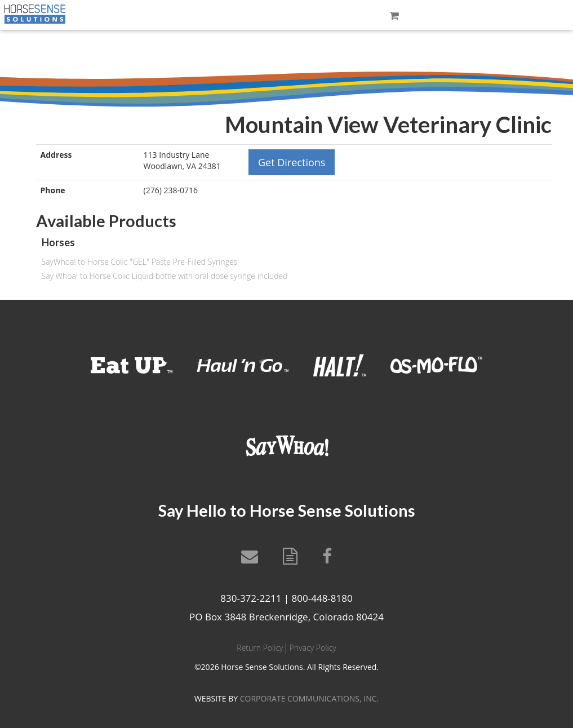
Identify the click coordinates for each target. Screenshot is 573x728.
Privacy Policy (312, 648)
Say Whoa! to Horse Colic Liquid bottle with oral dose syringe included (165, 276)
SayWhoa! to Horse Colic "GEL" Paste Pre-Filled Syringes (140, 262)
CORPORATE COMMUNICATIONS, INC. (309, 698)
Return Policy (260, 648)
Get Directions (292, 162)
